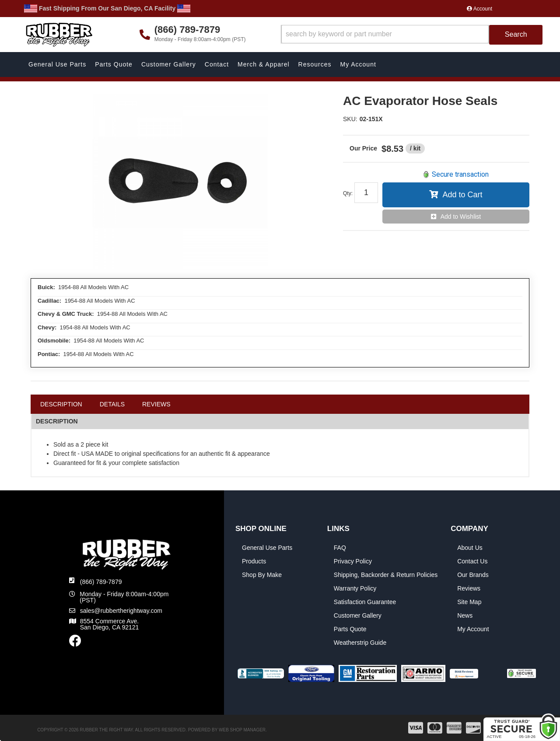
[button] (412, 35)
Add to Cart (462, 195)
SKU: (350, 119)
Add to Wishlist (461, 217)
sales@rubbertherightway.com (121, 611)
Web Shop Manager (242, 730)
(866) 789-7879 (101, 582)
